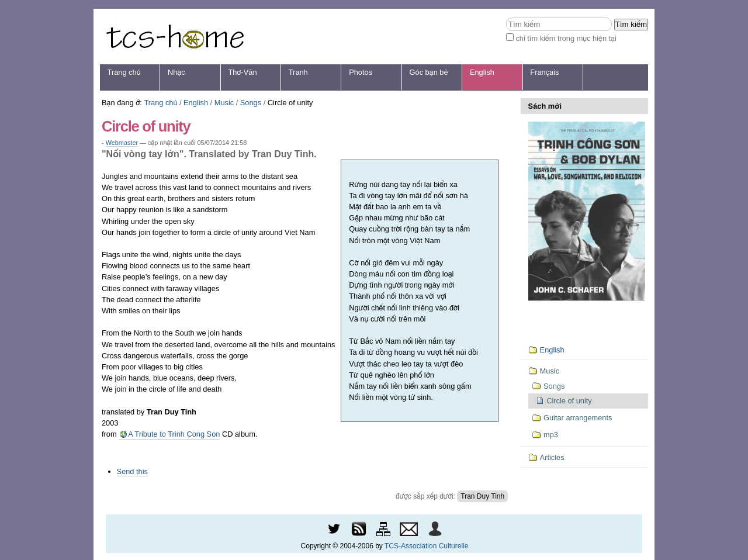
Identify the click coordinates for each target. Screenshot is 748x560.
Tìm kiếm (506, 17)
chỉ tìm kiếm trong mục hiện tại (566, 38)
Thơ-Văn (242, 72)
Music (224, 103)
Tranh (298, 72)
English (482, 72)
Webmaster (122, 143)
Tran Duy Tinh (482, 496)
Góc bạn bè (429, 72)
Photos (361, 72)
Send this (132, 471)
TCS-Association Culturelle (426, 546)
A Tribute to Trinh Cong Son (173, 434)
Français (544, 72)
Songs (251, 103)
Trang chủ (124, 72)
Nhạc (176, 72)
